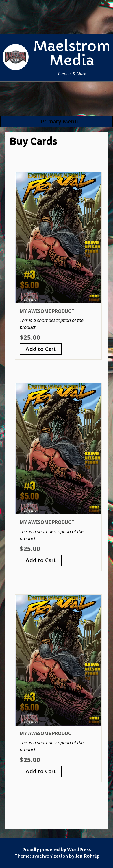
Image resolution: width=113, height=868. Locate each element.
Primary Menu (57, 121)
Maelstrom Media (72, 53)
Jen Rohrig (87, 856)
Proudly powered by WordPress (56, 850)
